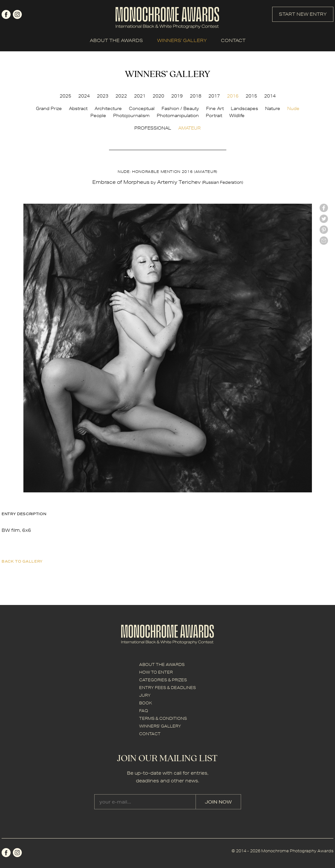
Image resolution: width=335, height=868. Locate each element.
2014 (270, 96)
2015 (251, 96)
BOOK (146, 703)
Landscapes (244, 108)
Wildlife (237, 115)
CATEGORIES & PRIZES (163, 680)
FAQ (144, 711)
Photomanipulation (178, 115)
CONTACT (233, 40)
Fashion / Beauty (180, 108)
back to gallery (22, 561)
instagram (17, 14)
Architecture (108, 108)
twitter (324, 219)
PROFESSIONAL (153, 128)
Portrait (214, 115)
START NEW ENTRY (303, 14)
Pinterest (324, 230)
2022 (121, 96)
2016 (233, 96)
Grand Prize (49, 108)
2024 (84, 96)
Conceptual (142, 108)
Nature (273, 108)
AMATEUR (189, 128)
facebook (6, 14)
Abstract (78, 108)
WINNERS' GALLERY (182, 40)
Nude (293, 108)
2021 (140, 96)
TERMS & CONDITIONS (163, 718)
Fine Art (215, 108)
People (98, 115)
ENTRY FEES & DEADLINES (167, 688)
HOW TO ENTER (156, 672)
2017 (214, 96)
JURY (145, 695)
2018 (196, 96)
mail (324, 241)
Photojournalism (131, 115)
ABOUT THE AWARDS (116, 40)
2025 (65, 96)
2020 (158, 96)
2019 (177, 96)
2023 (103, 96)
